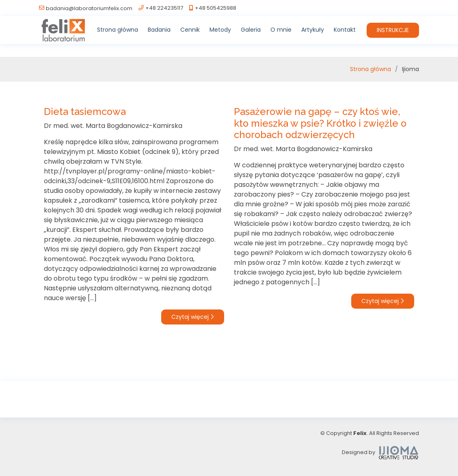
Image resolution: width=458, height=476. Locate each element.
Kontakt (345, 30)
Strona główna (118, 30)
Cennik (190, 30)
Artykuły (313, 30)
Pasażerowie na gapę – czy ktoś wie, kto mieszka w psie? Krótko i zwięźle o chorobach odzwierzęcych (320, 123)
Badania (159, 30)
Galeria (251, 30)
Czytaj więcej (193, 317)
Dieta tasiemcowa (85, 112)
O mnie (281, 30)
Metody (220, 30)
